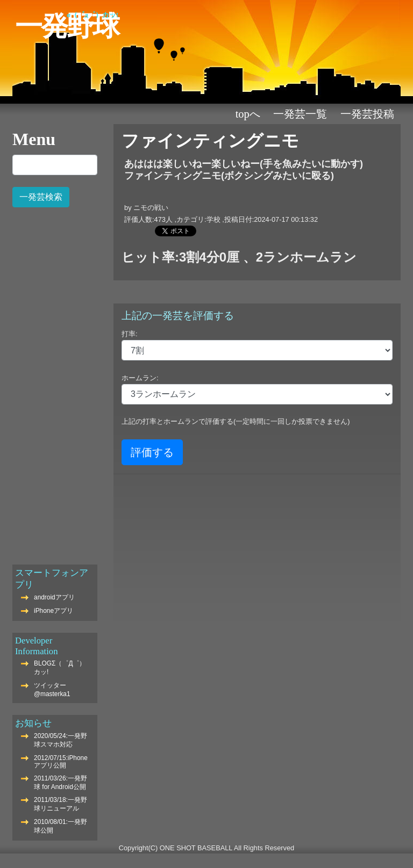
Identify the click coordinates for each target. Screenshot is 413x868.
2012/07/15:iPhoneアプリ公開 (61, 762)
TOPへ (248, 114)
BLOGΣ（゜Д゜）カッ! (60, 668)
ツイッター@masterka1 (52, 690)
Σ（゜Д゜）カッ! (92, 15)
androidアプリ (54, 597)
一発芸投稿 (367, 114)
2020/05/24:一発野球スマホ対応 (60, 740)
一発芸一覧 (300, 114)
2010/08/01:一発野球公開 (60, 826)
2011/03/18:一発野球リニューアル (60, 804)
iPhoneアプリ (54, 611)
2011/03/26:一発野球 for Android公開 (60, 783)
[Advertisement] (55, 380)
